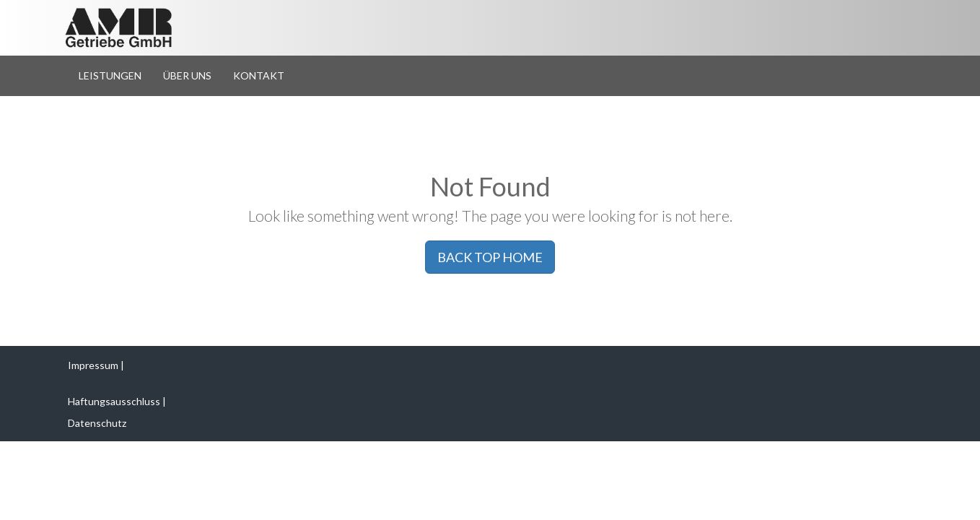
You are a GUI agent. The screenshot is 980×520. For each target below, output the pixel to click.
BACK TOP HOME (490, 257)
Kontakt (259, 75)
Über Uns (187, 75)
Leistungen (110, 75)
